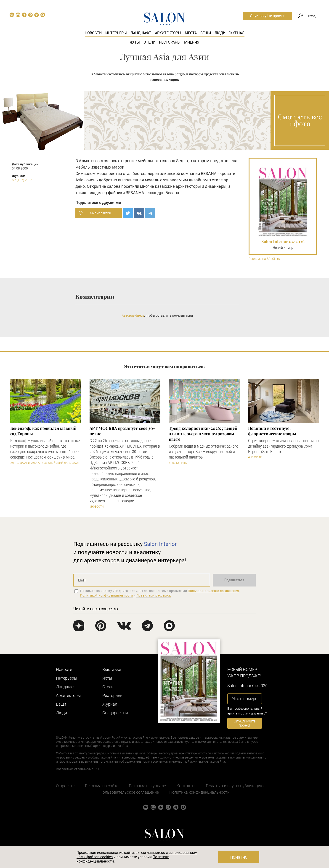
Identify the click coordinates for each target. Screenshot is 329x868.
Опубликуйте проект (267, 16)
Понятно (239, 857)
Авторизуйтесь (133, 315)
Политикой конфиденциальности (107, 595)
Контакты (186, 786)
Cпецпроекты (115, 713)
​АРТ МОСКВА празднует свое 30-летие (122, 431)
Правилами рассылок (154, 595)
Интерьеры (116, 33)
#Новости (97, 507)
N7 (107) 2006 (22, 180)
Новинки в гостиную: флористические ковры (272, 431)
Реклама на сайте (102, 786)
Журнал (237, 33)
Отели (149, 42)
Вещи (206, 33)
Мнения (192, 42)
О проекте (65, 786)
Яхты (135, 42)
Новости (93, 33)
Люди (220, 33)
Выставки (112, 669)
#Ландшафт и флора (25, 463)
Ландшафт (141, 33)
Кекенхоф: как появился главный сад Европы (43, 431)
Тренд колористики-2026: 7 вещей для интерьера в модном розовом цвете (203, 434)
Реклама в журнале (147, 786)
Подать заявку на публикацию (235, 786)
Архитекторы (168, 33)
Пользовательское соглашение (129, 792)
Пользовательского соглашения (214, 591)
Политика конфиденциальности (199, 792)
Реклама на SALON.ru (264, 259)
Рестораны (170, 42)
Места (191, 33)
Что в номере (245, 699)
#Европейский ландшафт (61, 463)
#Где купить (178, 463)
